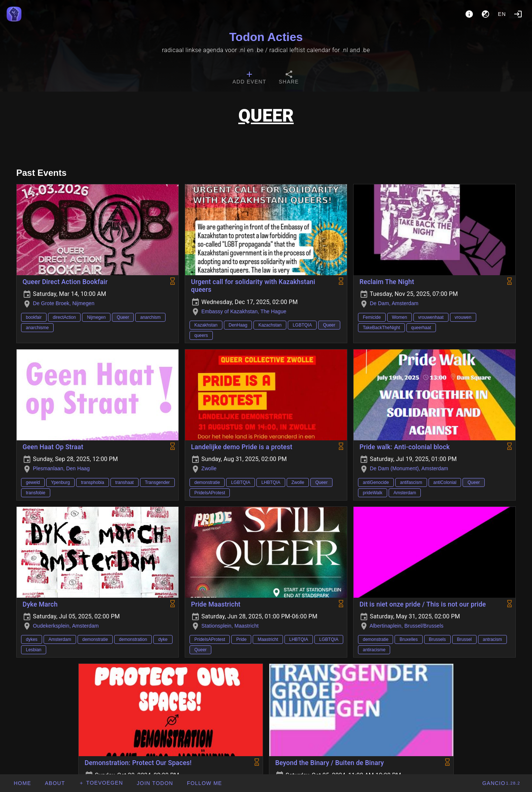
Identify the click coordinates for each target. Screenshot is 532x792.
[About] (469, 14)
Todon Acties (266, 37)
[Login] (518, 14)
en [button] (502, 14)
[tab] (249, 78)
